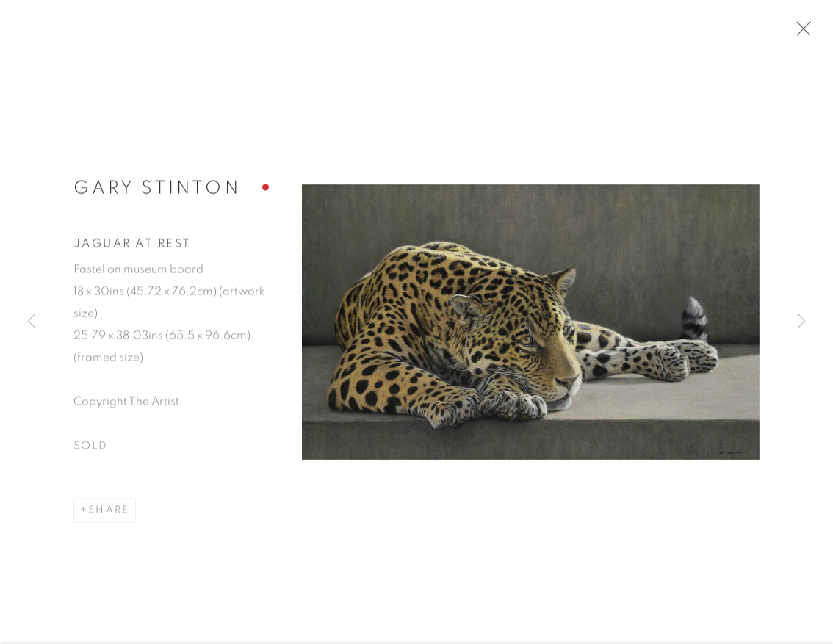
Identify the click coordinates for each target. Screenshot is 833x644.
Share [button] (109, 514)
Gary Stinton (157, 193)
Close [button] (805, 33)
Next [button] (801, 322)
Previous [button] (32, 322)
